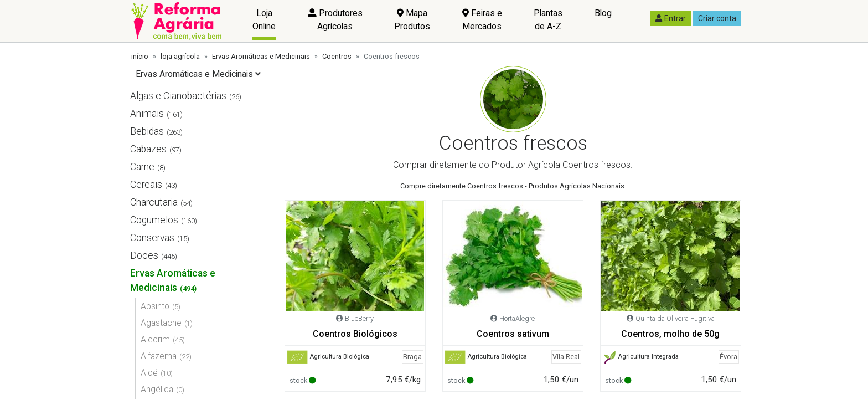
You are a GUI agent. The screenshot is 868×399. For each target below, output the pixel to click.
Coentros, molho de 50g (670, 334)
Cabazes (148, 149)
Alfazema (159, 356)
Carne (142, 167)
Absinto (155, 306)
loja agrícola (180, 56)
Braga (412, 357)
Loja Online (264, 20)
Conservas (152, 238)
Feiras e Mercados (482, 20)
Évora (728, 357)
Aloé (149, 373)
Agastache (161, 323)
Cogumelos (154, 220)
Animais (147, 114)
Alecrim (155, 339)
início (140, 56)
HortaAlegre (517, 318)
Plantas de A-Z (548, 20)
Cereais (146, 185)
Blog (603, 13)
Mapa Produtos (412, 20)
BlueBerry (359, 318)
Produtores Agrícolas (335, 20)
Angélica (157, 389)
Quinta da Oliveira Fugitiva (675, 318)
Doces (144, 255)
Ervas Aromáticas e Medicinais (261, 56)
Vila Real (566, 357)
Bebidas (147, 131)
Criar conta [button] (717, 18)
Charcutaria (154, 202)
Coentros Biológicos (355, 334)
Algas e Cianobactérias (178, 96)
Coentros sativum (513, 334)
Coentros (337, 56)
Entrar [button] (671, 18)
